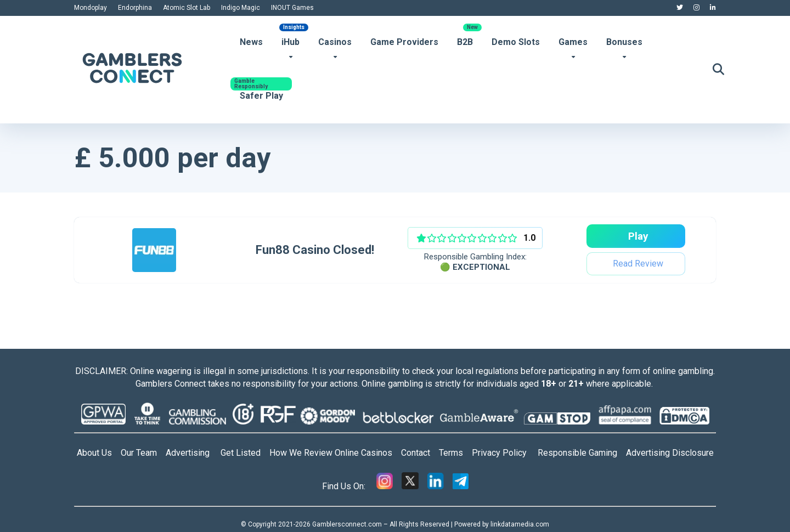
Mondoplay (91, 8)
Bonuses (624, 42)
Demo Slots (516, 42)
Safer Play (261, 96)
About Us (94, 453)
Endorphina (135, 8)
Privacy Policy (505, 453)
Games (573, 42)
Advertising (193, 453)
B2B (465, 42)
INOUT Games (292, 8)
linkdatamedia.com (520, 524)
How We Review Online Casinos (335, 453)
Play (637, 236)
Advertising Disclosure (670, 453)
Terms (455, 453)
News (251, 42)
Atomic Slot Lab (187, 8)
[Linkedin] (436, 486)
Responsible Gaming (582, 453)
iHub (290, 42)
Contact (420, 453)
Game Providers (404, 42)
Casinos (335, 42)
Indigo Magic (241, 8)
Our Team (139, 453)
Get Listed (245, 453)
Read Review (637, 264)
